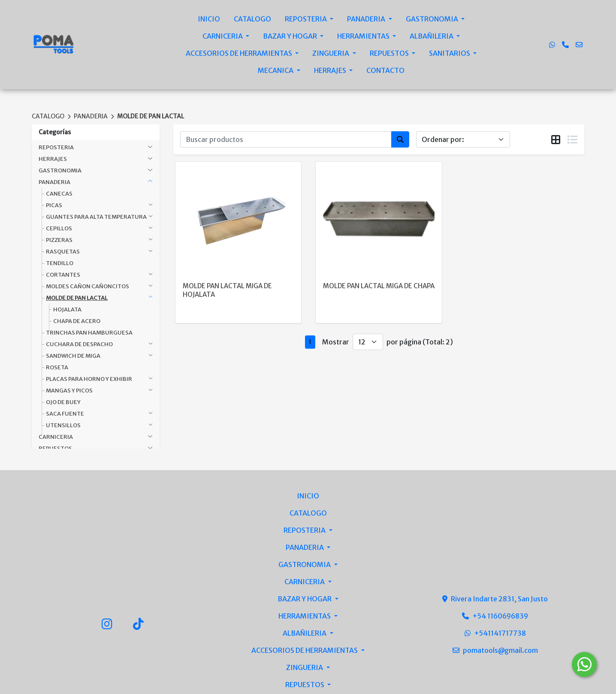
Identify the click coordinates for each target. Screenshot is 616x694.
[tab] (556, 140)
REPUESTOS (390, 53)
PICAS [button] (54, 205)
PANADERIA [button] (54, 182)
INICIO (209, 19)
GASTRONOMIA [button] (60, 170)
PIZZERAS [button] (59, 240)
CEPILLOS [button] (59, 228)
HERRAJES (331, 70)
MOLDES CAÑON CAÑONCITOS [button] (88, 286)
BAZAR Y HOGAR (291, 36)
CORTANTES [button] (63, 275)
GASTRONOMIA (433, 19)
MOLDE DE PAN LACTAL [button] (77, 298)
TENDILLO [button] (60, 263)
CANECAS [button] (59, 194)
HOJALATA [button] (67, 309)
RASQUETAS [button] (63, 252)
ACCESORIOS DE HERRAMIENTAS (240, 53)
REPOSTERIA (306, 19)
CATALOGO (252, 19)
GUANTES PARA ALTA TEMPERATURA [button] (96, 217)
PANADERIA (367, 19)
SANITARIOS (450, 53)
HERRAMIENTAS (364, 36)
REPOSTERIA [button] (56, 147)
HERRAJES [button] (53, 159)
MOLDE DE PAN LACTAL (151, 116)
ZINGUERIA (331, 53)
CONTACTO (385, 70)
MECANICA (276, 70)
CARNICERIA (223, 36)
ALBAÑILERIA (432, 36)
